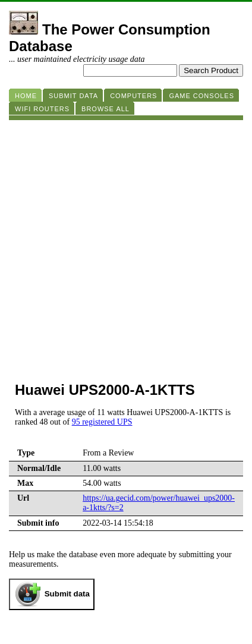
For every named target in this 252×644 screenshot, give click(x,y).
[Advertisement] (126, 246)
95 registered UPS (102, 422)
